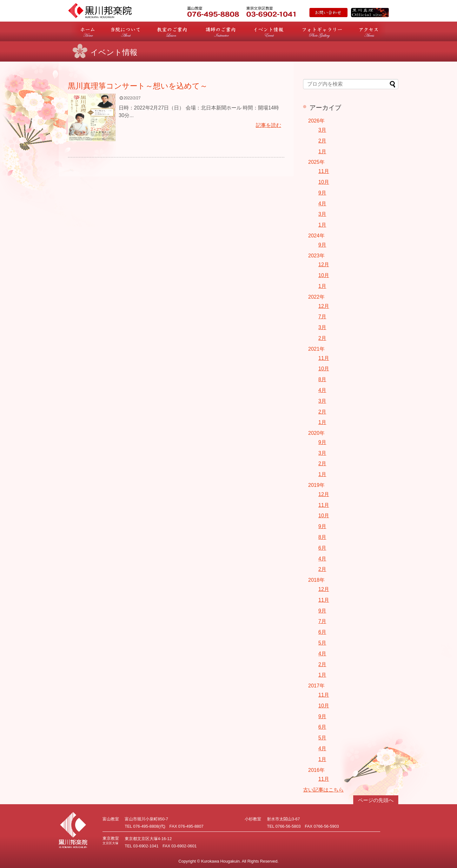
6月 (322, 548)
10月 (324, 182)
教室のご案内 (172, 31)
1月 (322, 152)
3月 (322, 130)
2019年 (316, 485)
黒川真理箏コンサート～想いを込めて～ (138, 86)
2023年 (316, 256)
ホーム (88, 31)
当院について (126, 31)
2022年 (316, 297)
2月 (322, 141)
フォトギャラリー (322, 31)
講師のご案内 (220, 31)
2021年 (316, 349)
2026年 (316, 121)
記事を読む (268, 125)
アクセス (368, 31)
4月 (322, 204)
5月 (322, 643)
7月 (322, 317)
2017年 (316, 686)
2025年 (316, 162)
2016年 (316, 770)
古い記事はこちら (323, 790)
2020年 (316, 433)
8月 (322, 379)
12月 (324, 265)
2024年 (316, 236)
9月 (322, 193)
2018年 (316, 580)
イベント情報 (269, 31)
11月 (324, 171)
